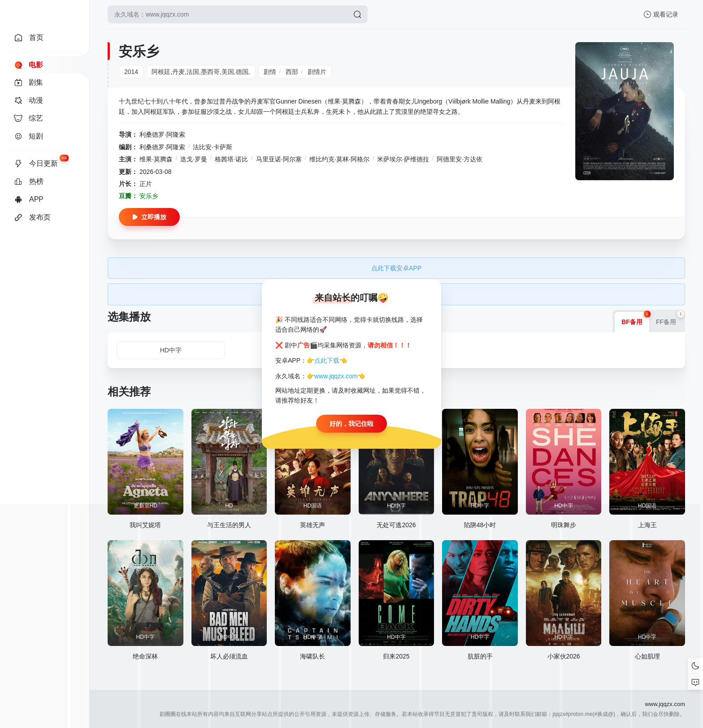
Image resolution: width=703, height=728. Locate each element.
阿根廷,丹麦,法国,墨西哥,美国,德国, (201, 72)
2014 (131, 72)
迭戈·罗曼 (194, 159)
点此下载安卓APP (396, 268)
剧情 (270, 72)
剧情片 (317, 72)
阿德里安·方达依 (460, 159)
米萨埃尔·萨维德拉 (403, 159)
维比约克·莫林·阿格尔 (339, 159)
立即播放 (149, 217)
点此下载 (327, 360)
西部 (292, 72)
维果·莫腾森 (156, 159)
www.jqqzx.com (336, 376)
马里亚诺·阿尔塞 (279, 159)
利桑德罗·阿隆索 (162, 134)
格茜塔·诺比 (231, 159)
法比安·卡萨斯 (213, 147)
